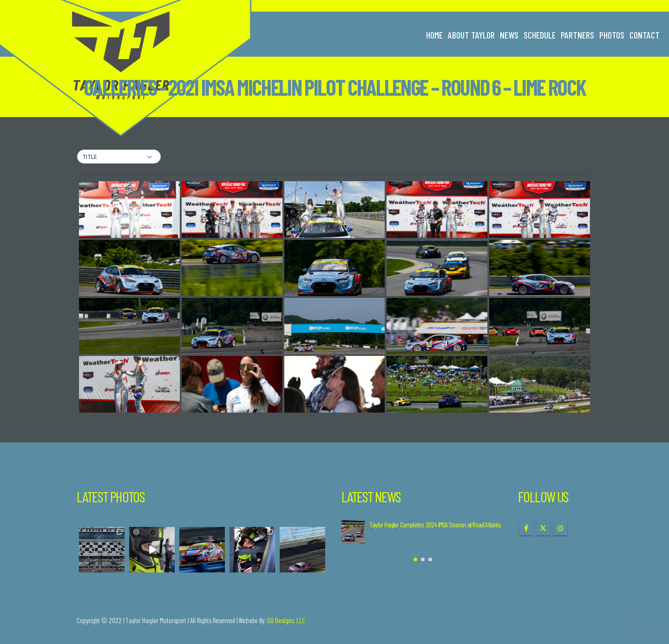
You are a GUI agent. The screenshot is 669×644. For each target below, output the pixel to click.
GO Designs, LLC (286, 620)
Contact (645, 35)
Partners (577, 35)
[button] (119, 157)
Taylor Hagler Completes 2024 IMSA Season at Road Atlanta (435, 524)
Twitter (543, 528)
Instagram (560, 528)
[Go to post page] (353, 532)
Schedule (540, 35)
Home (434, 35)
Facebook (526, 528)
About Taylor (471, 35)
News (509, 35)
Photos (612, 35)
